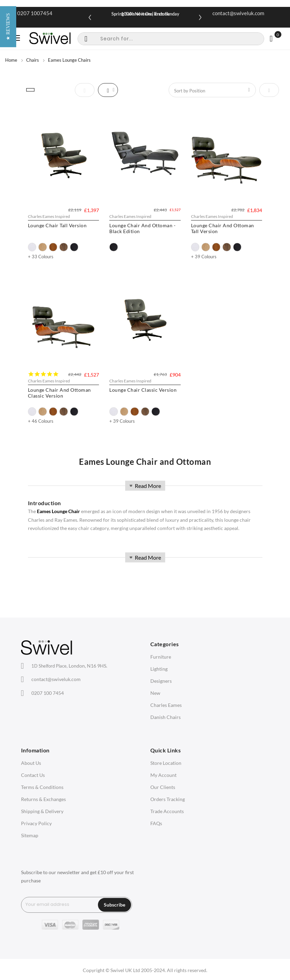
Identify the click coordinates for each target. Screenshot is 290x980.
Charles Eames (166, 705)
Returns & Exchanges (43, 799)
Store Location (166, 763)
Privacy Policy (36, 823)
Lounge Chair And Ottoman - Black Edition (142, 228)
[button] (8, 490)
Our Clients (163, 787)
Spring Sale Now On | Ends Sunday (145, 14)
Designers (161, 681)
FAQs (156, 823)
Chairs (33, 60)
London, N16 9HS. (69, 666)
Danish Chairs (166, 717)
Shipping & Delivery (42, 811)
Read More (144, 486)
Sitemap (30, 835)
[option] (32, 247)
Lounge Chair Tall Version (57, 225)
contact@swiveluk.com (238, 13)
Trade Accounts (167, 811)
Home (11, 60)
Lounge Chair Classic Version (143, 390)
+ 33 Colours (41, 257)
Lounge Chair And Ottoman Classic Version (59, 393)
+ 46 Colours (41, 421)
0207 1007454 (35, 13)
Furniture (161, 657)
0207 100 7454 (48, 693)
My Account (163, 775)
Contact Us (33, 775)
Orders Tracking (168, 799)
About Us (31, 763)
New (155, 693)
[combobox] (171, 39)
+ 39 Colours (204, 257)
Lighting (159, 669)
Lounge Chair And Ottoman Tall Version (223, 228)
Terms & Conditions (42, 787)
